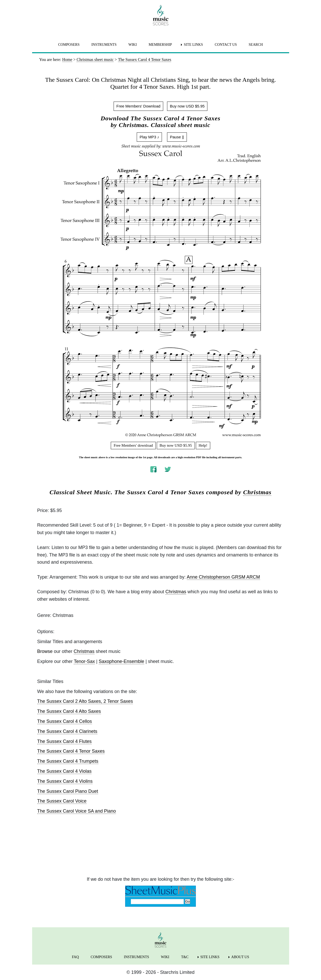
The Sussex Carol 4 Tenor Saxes (71, 751)
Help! (203, 445)
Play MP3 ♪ (149, 137)
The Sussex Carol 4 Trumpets (68, 761)
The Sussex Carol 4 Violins (65, 781)
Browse (45, 651)
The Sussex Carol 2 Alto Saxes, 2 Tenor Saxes (85, 701)
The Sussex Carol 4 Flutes (65, 741)
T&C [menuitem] (185, 957)
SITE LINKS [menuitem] (193, 45)
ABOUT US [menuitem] (240, 957)
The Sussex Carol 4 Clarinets (67, 731)
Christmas (257, 492)
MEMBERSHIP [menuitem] (160, 45)
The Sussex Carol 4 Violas (65, 771)
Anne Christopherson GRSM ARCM (223, 577)
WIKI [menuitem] (132, 45)
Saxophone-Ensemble (121, 661)
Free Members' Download (138, 106)
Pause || (177, 137)
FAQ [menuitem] (75, 957)
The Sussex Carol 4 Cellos (65, 721)
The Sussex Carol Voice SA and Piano (77, 811)
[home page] (161, 15)
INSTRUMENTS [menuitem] (104, 45)
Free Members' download (133, 445)
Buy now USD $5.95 (187, 106)
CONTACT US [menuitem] (226, 45)
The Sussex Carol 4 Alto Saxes (69, 711)
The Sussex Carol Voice (62, 801)
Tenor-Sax (84, 661)
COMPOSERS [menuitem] (69, 45)
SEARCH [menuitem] (256, 45)
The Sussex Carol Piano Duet (68, 791)
